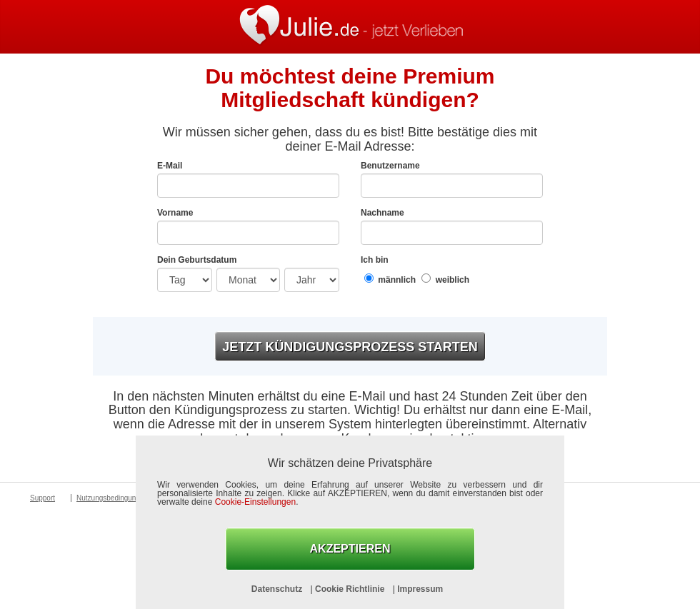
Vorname (175, 213)
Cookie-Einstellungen (255, 502)
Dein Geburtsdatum (197, 260)
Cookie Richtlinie (351, 589)
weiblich (445, 279)
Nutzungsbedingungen (112, 498)
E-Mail (170, 166)
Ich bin (375, 260)
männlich (390, 279)
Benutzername (390, 166)
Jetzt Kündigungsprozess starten (350, 347)
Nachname (382, 213)
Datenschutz (278, 589)
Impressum (420, 589)
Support (42, 498)
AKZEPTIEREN (350, 549)
